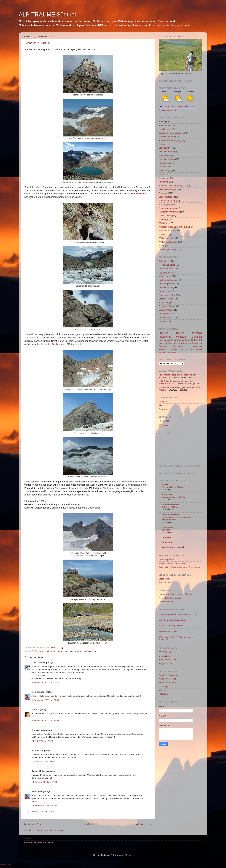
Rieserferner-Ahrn (167, 295)
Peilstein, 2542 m (170, 507)
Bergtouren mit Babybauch (171, 133)
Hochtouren (50, 651)
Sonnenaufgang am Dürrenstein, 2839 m (178, 614)
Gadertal (163, 343)
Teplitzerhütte (138, 194)
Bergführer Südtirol (168, 663)
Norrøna (163, 690)
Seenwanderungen (74, 651)
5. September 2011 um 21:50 (45, 700)
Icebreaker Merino (167, 683)
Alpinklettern (164, 129)
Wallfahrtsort (165, 223)
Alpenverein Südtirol (168, 660)
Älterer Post (144, 824)
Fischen (162, 144)
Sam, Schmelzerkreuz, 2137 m (173, 620)
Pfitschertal (178, 346)
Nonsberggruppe (167, 284)
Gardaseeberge (166, 269)
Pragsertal (197, 343)
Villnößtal (181, 337)
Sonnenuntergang (167, 201)
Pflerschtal (186, 343)
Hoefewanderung (167, 159)
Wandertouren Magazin (174, 547)
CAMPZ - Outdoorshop (169, 675)
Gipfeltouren (38, 651)
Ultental (179, 333)
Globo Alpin (164, 579)
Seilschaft (167, 542)
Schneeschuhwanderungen (172, 186)
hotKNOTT (167, 537)
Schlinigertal (171, 352)
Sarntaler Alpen (166, 299)
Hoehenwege (165, 163)
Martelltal (197, 337)
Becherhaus (59, 344)
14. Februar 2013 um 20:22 (44, 805)
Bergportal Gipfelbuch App (174, 497)
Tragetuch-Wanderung (169, 212)
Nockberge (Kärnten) (168, 280)
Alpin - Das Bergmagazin (170, 598)
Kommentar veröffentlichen (41, 812)
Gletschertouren (166, 152)
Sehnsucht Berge (171, 505)
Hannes (165, 421)
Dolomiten (163, 261)
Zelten (162, 246)
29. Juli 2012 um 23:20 (42, 741)
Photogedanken (166, 602)
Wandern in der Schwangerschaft (174, 227)
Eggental (176, 340)
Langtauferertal (195, 346)
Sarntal (164, 333)
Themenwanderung (168, 208)
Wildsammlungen (167, 238)
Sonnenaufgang (166, 197)
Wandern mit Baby (167, 231)
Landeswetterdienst (168, 110)
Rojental (175, 349)
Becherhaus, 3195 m (38, 43)
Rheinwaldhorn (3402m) (173, 487)
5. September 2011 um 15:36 (45, 682)
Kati (34, 709)
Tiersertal (163, 346)
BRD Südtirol (165, 652)
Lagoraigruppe (165, 272)
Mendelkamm (165, 276)
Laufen (162, 174)
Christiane (37, 663)
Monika (35, 692)
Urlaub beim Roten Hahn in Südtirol (175, 594)
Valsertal (162, 352)
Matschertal (164, 349)
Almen (162, 122)
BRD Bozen (164, 656)
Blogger (129, 855)
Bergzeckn (167, 527)
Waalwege (164, 219)
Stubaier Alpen (91, 651)
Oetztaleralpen (166, 287)
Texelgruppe (164, 314)
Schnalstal (165, 340)
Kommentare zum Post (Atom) (50, 831)
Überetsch (164, 321)
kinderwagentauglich (168, 249)
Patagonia (163, 694)
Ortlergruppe (165, 291)
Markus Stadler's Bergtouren (172, 563)
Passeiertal (165, 337)
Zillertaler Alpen (166, 317)
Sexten (184, 349)
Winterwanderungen (168, 242)
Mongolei (163, 402)
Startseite (89, 824)
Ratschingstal (174, 343)
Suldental (196, 340)
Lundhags (163, 686)
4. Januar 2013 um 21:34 (43, 761)
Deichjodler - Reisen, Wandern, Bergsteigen (179, 567)
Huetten (60, 651)
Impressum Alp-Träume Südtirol (39, 842)
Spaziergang (165, 204)
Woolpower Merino (167, 679)
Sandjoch (166, 530)
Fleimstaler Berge (167, 265)
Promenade (164, 178)
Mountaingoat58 (166, 559)
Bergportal (167, 494)
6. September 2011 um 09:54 (45, 720)
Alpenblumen (165, 125)
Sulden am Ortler (171, 515)
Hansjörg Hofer (166, 583)
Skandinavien (165, 409)
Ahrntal (186, 340)
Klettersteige (165, 170)
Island (161, 405)
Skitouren (163, 193)
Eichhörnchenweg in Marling (172, 626)
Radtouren (164, 182)
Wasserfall (164, 234)
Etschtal (196, 333)
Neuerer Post (33, 824)
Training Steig (165, 216)
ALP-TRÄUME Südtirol (47, 15)
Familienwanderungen (169, 140)
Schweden (164, 303)
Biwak (165, 484)
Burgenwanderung (167, 137)
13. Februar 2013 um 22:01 (44, 782)
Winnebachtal (196, 349)
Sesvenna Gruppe (167, 306)
